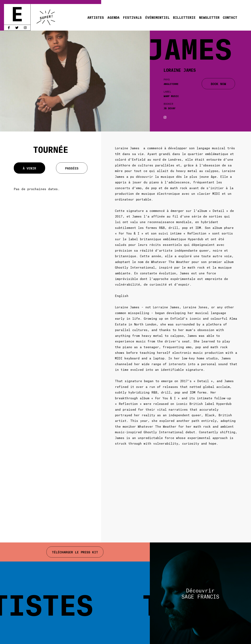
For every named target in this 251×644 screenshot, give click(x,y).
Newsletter (209, 17)
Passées (72, 168)
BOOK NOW (218, 84)
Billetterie (184, 17)
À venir (29, 168)
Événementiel (157, 17)
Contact (230, 17)
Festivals (132, 17)
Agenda (113, 17)
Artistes (96, 17)
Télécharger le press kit (75, 552)
